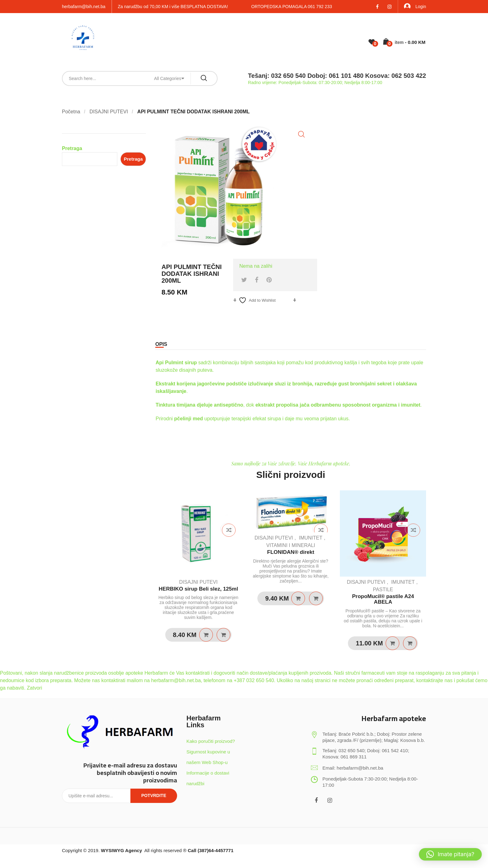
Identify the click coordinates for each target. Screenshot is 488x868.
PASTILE (383, 590)
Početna (71, 112)
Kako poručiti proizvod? (211, 741)
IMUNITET (311, 538)
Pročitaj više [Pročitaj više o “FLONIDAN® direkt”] (298, 598)
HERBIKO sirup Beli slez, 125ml (198, 589)
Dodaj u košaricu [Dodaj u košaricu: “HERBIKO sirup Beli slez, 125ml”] (206, 635)
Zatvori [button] (34, 688)
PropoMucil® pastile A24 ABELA (383, 599)
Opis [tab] (161, 344)
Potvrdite (154, 795)
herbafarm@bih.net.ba (84, 7)
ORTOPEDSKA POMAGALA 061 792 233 (291, 7)
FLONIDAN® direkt (291, 552)
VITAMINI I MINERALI (291, 545)
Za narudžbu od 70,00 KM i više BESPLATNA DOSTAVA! (173, 7)
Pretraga (72, 148)
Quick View (223, 635)
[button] (301, 134)
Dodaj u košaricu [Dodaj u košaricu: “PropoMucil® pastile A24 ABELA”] (392, 643)
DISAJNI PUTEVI (109, 112)
